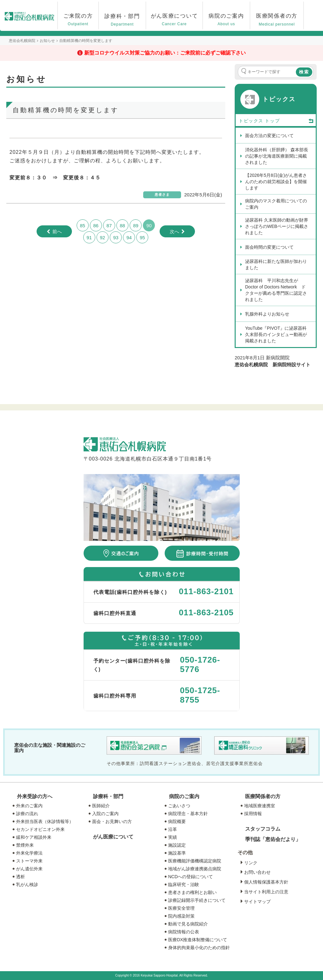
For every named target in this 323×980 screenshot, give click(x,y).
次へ (174, 232)
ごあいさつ (179, 806)
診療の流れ (27, 814)
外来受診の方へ (35, 796)
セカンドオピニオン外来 (40, 829)
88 (123, 226)
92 (102, 238)
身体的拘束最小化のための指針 (199, 948)
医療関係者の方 (263, 796)
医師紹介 (101, 806)
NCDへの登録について (191, 877)
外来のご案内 (29, 806)
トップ (290, 121)
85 (82, 226)
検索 (304, 72)
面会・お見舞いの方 (112, 821)
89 (136, 226)
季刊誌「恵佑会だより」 (273, 839)
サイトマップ (257, 902)
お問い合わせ (257, 872)
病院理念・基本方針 (188, 814)
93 (116, 238)
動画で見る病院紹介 (188, 924)
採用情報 (253, 814)
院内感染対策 (181, 916)
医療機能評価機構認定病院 (195, 861)
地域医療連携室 (260, 806)
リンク (251, 863)
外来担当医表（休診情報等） (45, 821)
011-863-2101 (206, 591)
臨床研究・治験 (184, 884)
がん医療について (113, 837)
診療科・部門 (108, 796)
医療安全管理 (181, 908)
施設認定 (177, 845)
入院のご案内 (105, 814)
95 (142, 238)
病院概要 (177, 821)
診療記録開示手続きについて (197, 900)
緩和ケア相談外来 (34, 837)
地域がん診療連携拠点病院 (195, 869)
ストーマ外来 (29, 861)
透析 (21, 877)
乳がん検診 (27, 884)
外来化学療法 (29, 853)
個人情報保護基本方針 (266, 882)
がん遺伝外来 (29, 869)
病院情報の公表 (184, 932)
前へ (57, 232)
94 (129, 238)
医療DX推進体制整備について (198, 940)
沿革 (173, 829)
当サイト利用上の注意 (266, 892)
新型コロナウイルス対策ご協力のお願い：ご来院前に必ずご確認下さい (165, 53)
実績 (173, 837)
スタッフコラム (263, 829)
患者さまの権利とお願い (192, 892)
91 (89, 238)
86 (96, 226)
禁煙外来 (25, 845)
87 (109, 226)
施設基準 (177, 853)
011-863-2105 (206, 612)
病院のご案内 (184, 796)
